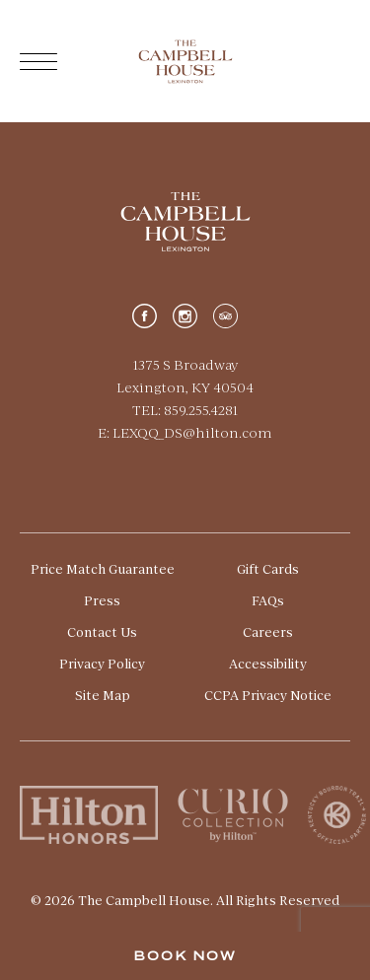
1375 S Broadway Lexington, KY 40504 (185, 376)
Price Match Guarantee (103, 569)
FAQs (268, 600)
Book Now (185, 956)
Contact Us (102, 632)
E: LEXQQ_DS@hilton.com (185, 432)
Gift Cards (268, 569)
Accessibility (268, 664)
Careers (268, 632)
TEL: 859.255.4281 (185, 410)
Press (102, 600)
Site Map (103, 695)
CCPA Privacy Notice (268, 695)
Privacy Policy (102, 664)
